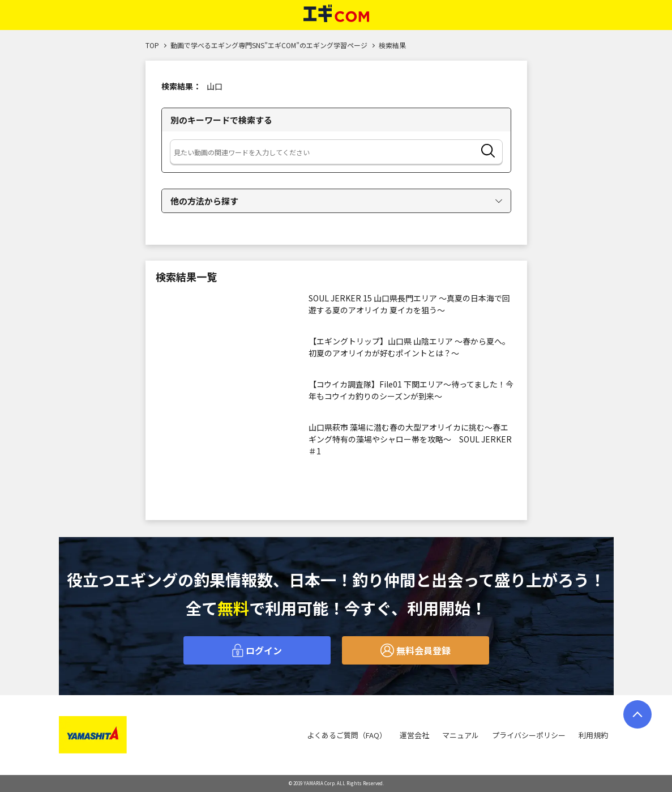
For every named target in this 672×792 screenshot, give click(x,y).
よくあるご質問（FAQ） (347, 735)
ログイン (257, 650)
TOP (152, 45)
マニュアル (461, 735)
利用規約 (593, 735)
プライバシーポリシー (529, 735)
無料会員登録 (416, 650)
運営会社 (414, 735)
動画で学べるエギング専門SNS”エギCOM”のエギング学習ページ (269, 45)
